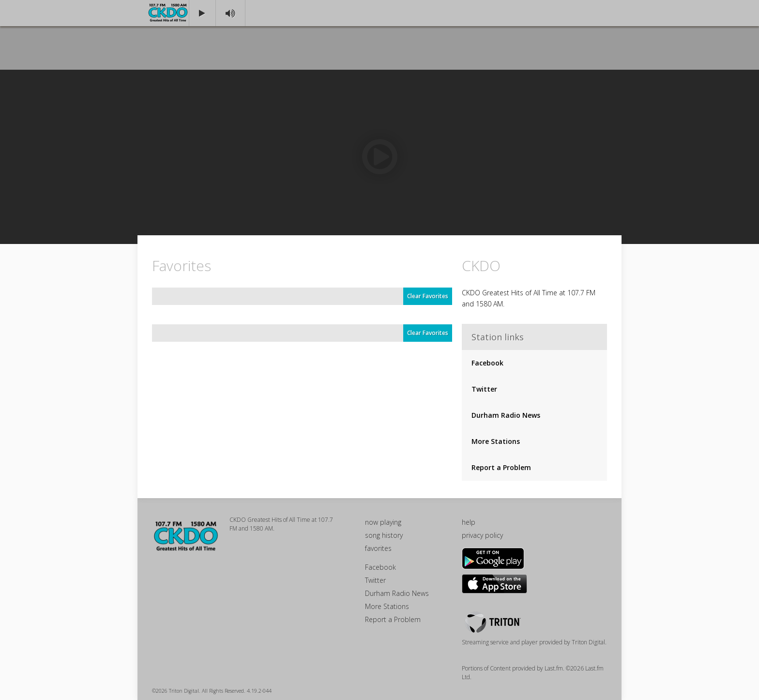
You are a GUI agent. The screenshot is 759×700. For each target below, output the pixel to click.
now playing (383, 522)
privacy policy (482, 535)
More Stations (496, 441)
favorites (378, 548)
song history (384, 535)
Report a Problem (501, 467)
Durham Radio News (506, 415)
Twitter (484, 389)
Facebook (487, 363)
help (469, 522)
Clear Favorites (428, 296)
